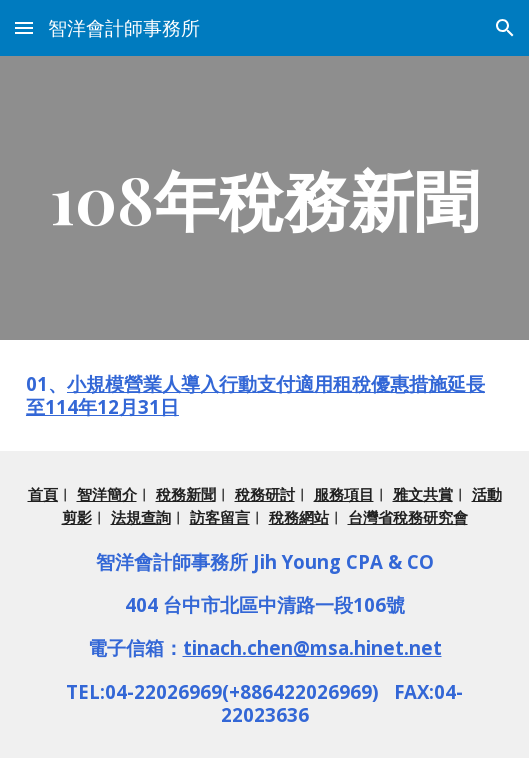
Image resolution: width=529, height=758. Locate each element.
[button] (24, 27)
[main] (264, 197)
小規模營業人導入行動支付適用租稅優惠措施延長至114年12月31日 (255, 395)
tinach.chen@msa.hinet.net (312, 647)
